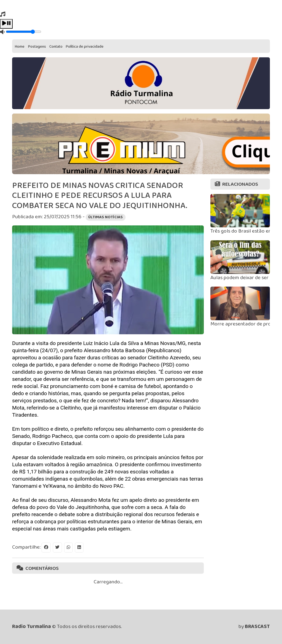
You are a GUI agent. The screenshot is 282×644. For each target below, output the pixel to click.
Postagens (37, 47)
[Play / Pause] (6, 24)
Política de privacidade (85, 47)
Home (20, 47)
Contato (56, 47)
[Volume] (24, 32)
